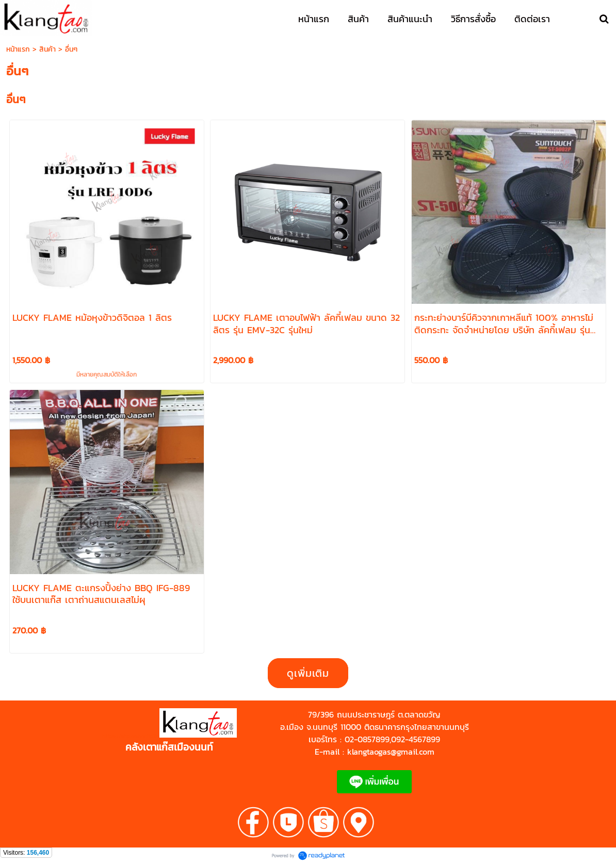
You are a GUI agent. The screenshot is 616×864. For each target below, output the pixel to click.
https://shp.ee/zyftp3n (131, 736)
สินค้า (47, 49)
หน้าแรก (18, 49)
